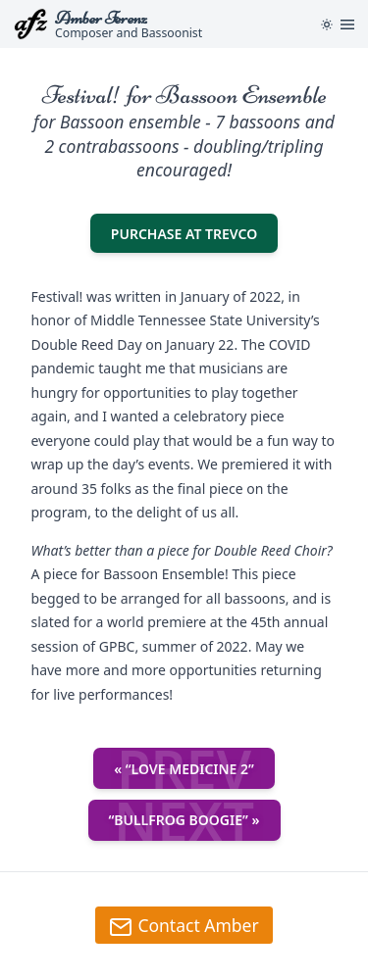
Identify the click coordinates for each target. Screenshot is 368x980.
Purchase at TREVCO (194, 233)
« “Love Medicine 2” (184, 768)
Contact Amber (184, 926)
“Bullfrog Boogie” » (184, 820)
